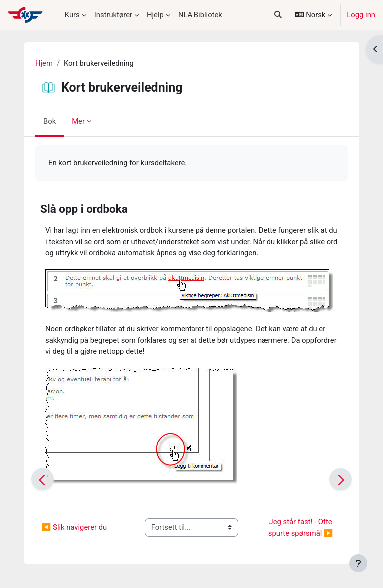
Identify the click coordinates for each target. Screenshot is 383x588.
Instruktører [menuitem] (113, 15)
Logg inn (361, 15)
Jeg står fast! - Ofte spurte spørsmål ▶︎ (301, 527)
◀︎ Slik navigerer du (74, 527)
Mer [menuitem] (78, 121)
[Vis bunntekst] (358, 563)
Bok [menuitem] (50, 121)
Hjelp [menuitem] (155, 15)
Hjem (44, 63)
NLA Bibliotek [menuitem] (200, 15)
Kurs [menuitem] (72, 15)
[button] (278, 15)
